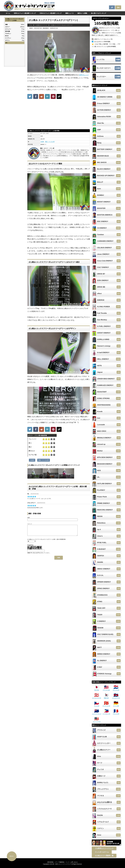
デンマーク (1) (106, 705)
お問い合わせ (74, 862)
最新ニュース (70, 13)
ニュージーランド (97, 713)
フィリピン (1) (106, 713)
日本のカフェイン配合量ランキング (51, 13)
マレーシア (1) (97, 721)
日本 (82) (97, 689)
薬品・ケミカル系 (50, 142)
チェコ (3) (97, 705)
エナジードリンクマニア (65, 864)
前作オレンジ (84, 75)
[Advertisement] (59, 115)
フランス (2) (116, 713)
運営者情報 (50, 862)
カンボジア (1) (116, 697)
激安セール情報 (82, 13)
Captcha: (30, 547)
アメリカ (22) (106, 689)
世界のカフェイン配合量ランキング (25, 13)
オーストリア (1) (97, 697)
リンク (67, 862)
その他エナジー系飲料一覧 (104, 856)
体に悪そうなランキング (99, 13)
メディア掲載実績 (59, 862)
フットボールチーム (102, 852)
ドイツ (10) (116, 705)
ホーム (8, 13)
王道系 (42, 142)
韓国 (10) (106, 697)
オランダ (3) (116, 689)
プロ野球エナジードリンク (104, 848)
